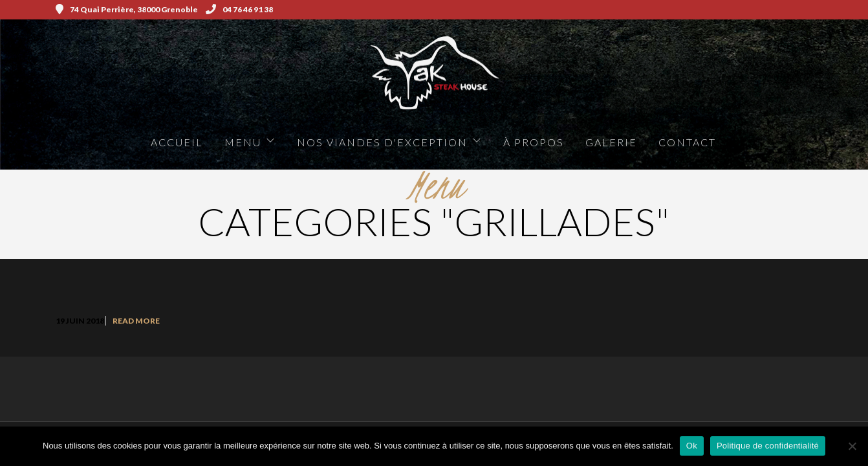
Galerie (611, 142)
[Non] (852, 446)
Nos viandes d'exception (382, 142)
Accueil (177, 142)
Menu (243, 142)
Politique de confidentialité (768, 446)
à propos (534, 142)
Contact (687, 142)
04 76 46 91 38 (239, 9)
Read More (136, 321)
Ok (692, 446)
